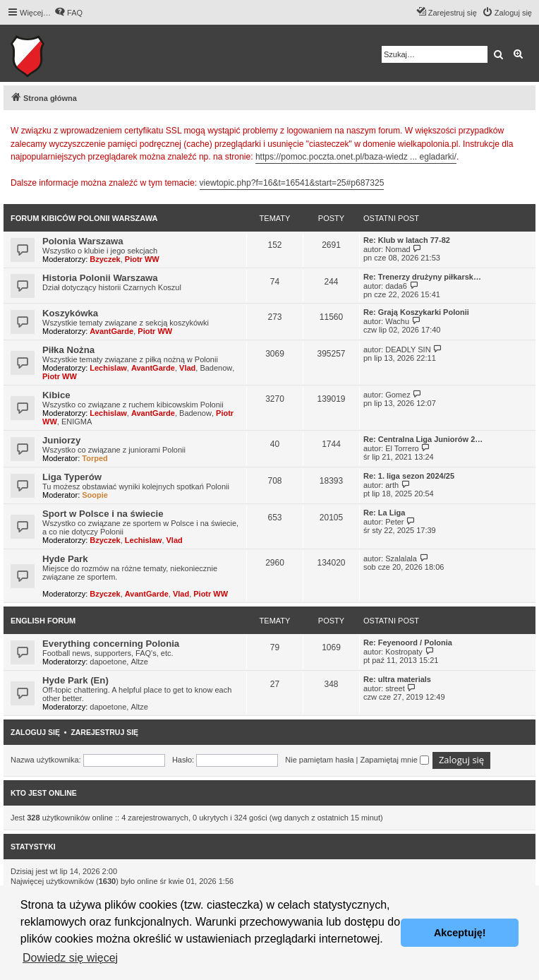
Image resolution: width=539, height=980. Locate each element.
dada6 (396, 286)
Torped (95, 458)
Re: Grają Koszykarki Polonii (416, 312)
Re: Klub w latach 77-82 (407, 240)
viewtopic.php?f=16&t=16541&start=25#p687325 (292, 183)
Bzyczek (105, 259)
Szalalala (401, 558)
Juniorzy (61, 440)
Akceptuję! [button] (460, 933)
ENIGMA (77, 422)
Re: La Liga (384, 513)
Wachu (397, 321)
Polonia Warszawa (83, 241)
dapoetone (108, 662)
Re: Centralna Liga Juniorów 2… (423, 439)
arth (392, 485)
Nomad (398, 249)
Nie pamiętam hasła (319, 760)
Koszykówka (70, 313)
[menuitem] (68, 13)
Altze (139, 662)
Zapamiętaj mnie (394, 760)
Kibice (56, 395)
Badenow (216, 368)
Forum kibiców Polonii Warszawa (84, 218)
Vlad (187, 368)
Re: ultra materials (397, 679)
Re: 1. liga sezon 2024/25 (409, 476)
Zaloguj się (35, 732)
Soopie (95, 495)
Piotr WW (142, 259)
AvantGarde (111, 331)
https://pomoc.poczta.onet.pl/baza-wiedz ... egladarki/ (356, 157)
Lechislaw (108, 368)
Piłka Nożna (68, 350)
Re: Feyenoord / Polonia (408, 643)
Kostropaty (404, 652)
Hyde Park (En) (75, 680)
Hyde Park (65, 559)
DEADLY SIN (408, 349)
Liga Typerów (72, 477)
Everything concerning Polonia (111, 644)
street (395, 688)
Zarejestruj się (104, 732)
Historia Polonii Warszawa (100, 278)
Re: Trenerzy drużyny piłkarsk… (422, 277)
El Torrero (402, 448)
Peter (394, 522)
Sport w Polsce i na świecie (103, 514)
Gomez (398, 395)
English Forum (43, 621)
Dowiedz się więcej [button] (70, 958)
